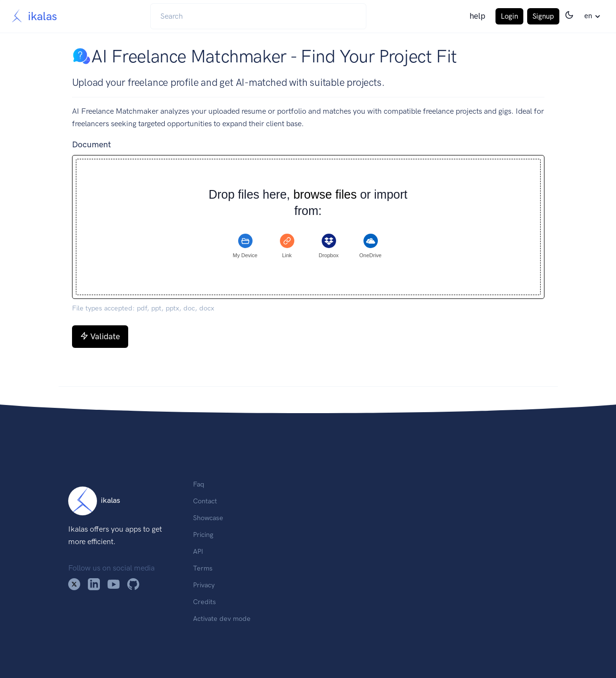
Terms (203, 568)
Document (91, 144)
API (198, 551)
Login (509, 16)
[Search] (258, 16)
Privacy (204, 585)
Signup (543, 16)
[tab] (245, 246)
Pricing (203, 535)
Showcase (208, 518)
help (477, 16)
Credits (205, 602)
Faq (199, 484)
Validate (100, 336)
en (588, 16)
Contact (205, 501)
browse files (325, 195)
